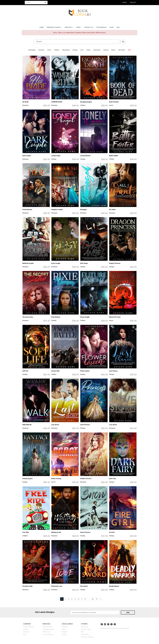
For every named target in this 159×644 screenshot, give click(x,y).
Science (106, 50)
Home (42, 27)
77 (97, 599)
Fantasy (75, 50)
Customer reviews (29, 627)
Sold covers (85, 627)
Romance (41, 50)
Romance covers (86, 629)
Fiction (88, 50)
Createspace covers (48, 629)
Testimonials (101, 27)
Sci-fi (82, 50)
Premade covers (47, 627)
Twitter (64, 629)
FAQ (118, 27)
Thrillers (83, 105)
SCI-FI (53, 482)
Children (57, 50)
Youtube (64, 634)
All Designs (32, 50)
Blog (112, 27)
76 (93, 599)
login (124, 2)
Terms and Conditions (87, 637)
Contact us (89, 27)
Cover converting (47, 634)
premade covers (54, 27)
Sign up (133, 2)
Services (69, 27)
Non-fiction (122, 50)
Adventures (97, 50)
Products (26, 629)
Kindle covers (46, 632)
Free (79, 27)
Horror (49, 50)
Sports (113, 50)
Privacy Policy (85, 634)
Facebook (65, 627)
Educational (66, 50)
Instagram (65, 632)
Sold (129, 50)
